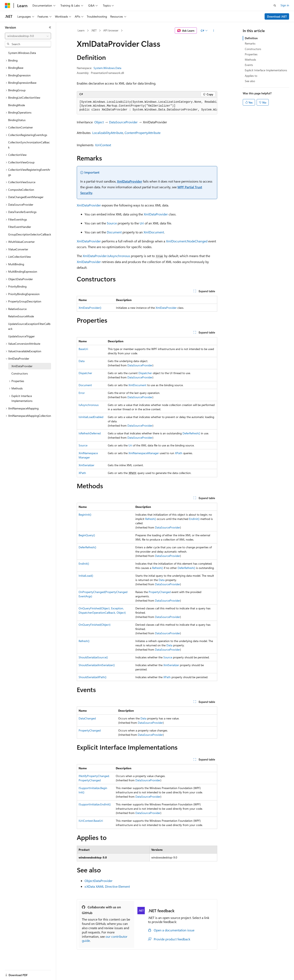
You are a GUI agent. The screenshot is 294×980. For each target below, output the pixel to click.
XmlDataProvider (130, 181)
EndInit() (194, 519)
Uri (142, 223)
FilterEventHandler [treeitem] (20, 227)
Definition (251, 38)
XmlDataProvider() (90, 308)
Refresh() (151, 519)
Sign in (285, 5)
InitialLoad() (86, 576)
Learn (81, 30)
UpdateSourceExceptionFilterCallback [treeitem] (29, 326)
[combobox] (28, 36)
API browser (111, 30)
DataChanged (87, 718)
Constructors (253, 49)
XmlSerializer (86, 465)
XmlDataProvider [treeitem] (22, 366)
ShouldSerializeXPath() (92, 677)
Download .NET (277, 16)
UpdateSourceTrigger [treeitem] (21, 336)
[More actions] (214, 31)
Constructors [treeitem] (20, 373)
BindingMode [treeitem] (17, 105)
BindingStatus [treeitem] (17, 120)
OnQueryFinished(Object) (95, 625)
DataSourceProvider (123, 122)
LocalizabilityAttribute (108, 133)
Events (249, 65)
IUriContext (103, 145)
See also (250, 81)
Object (99, 122)
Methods (250, 60)
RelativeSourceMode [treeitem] (21, 316)
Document (114, 232)
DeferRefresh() (191, 433)
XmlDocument (154, 232)
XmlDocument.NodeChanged (187, 241)
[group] (147, 106)
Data (82, 361)
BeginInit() (85, 515)
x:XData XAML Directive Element (107, 886)
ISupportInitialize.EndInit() (95, 804)
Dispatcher (85, 373)
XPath (179, 453)
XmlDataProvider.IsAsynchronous (106, 256)
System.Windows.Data (107, 68)
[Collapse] (50, 27)
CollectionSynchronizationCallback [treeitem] (29, 145)
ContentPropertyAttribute (143, 133)
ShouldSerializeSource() (93, 657)
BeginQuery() (87, 535)
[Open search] (275, 6)
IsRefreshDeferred (90, 433)
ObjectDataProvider (99, 881)
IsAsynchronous (89, 405)
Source (112, 223)
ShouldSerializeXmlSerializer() (97, 665)
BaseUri (83, 349)
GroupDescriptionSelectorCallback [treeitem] (30, 234)
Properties (251, 54)
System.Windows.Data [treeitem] (22, 53)
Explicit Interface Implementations (266, 70)
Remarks (250, 43)
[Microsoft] (8, 6)
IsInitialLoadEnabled (91, 417)
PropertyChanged (160, 592)
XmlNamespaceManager (144, 453)
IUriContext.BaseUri (91, 821)
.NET (94, 30)
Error (82, 393)
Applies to (251, 76)
